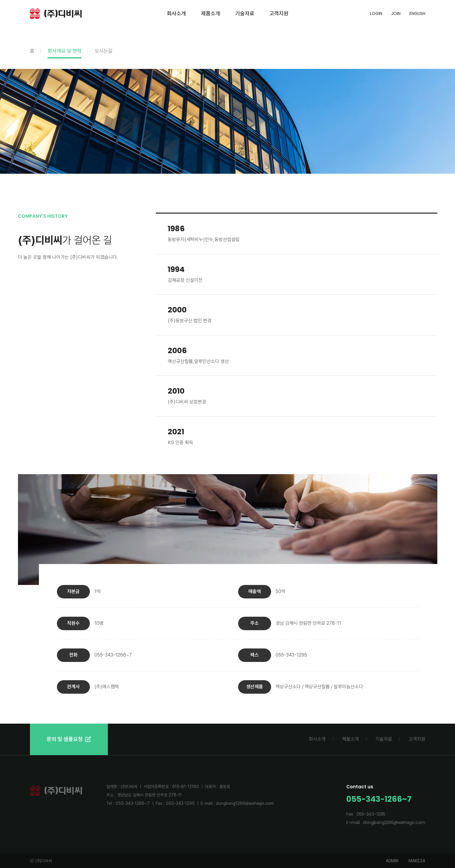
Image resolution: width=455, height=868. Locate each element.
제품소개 (211, 13)
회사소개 (176, 13)
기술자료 (245, 13)
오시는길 (104, 51)
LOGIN (376, 13)
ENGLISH (417, 13)
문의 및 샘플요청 (69, 739)
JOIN (396, 13)
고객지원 (279, 13)
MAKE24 (417, 861)
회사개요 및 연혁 (65, 51)
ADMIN (392, 861)
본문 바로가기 (0, 0)
